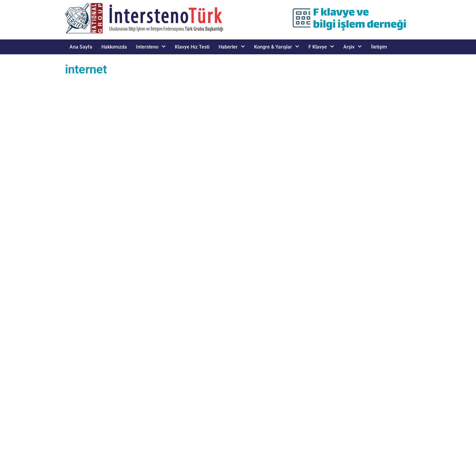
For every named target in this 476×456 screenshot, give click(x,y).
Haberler (232, 47)
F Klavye (321, 47)
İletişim (379, 47)
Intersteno (151, 47)
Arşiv (353, 47)
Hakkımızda (114, 47)
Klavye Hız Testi (192, 47)
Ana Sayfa (81, 47)
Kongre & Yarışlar (277, 47)
